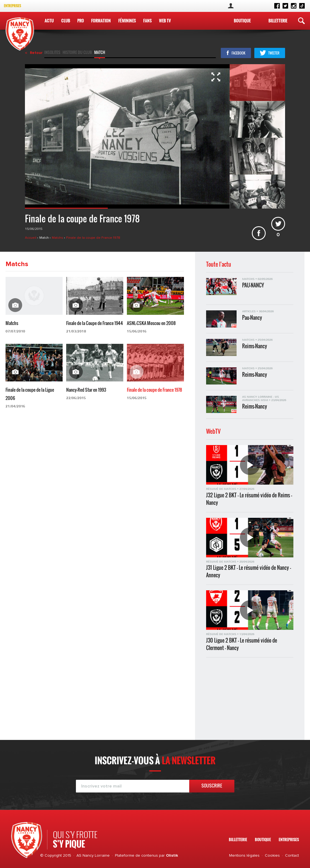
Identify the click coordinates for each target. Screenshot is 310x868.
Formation (101, 20)
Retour (36, 53)
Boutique (242, 20)
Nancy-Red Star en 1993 (86, 390)
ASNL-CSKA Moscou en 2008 (151, 323)
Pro (81, 20)
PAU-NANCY (253, 285)
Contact (292, 856)
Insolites (52, 53)
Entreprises (12, 6)
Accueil (31, 238)
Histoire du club (77, 53)
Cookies (272, 856)
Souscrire (212, 786)
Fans (148, 20)
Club (66, 20)
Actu (49, 20)
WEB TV (165, 20)
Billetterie (278, 20)
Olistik (172, 856)
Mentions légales (244, 856)
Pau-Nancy (252, 318)
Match (100, 53)
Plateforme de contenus (136, 856)
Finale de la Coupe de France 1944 (95, 323)
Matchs (58, 238)
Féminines (127, 20)
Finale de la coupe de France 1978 (93, 238)
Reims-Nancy (255, 346)
